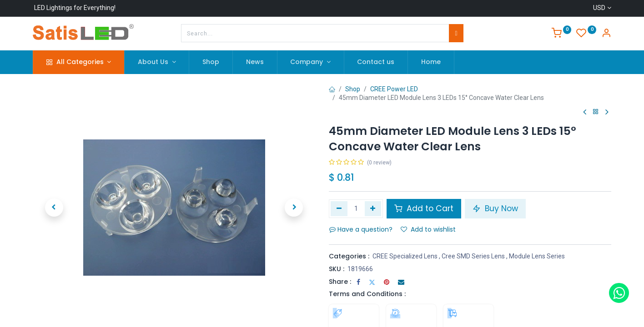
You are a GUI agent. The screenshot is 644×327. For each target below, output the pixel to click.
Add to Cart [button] (424, 208)
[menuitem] (211, 62)
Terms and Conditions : (367, 294)
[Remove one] (339, 208)
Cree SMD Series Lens (473, 256)
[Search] (456, 33)
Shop (353, 89)
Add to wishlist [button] (428, 229)
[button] (54, 208)
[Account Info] (606, 34)
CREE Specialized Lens (405, 256)
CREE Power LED (394, 89)
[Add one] (373, 208)
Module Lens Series (537, 256)
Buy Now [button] (495, 208)
